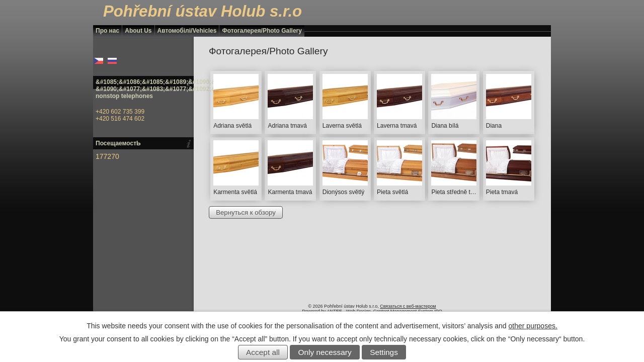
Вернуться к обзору (246, 212)
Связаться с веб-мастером (408, 306)
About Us (138, 31)
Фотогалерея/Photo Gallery (262, 31)
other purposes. (533, 326)
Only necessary (325, 352)
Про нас (107, 31)
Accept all (263, 352)
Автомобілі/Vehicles (187, 31)
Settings (384, 352)
